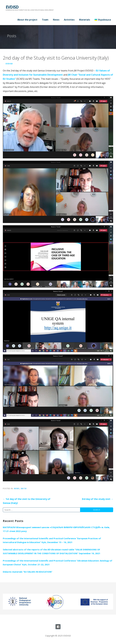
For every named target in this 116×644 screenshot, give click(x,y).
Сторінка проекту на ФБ (58, 627)
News (56, 20)
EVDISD (12, 7)
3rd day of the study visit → (97, 499)
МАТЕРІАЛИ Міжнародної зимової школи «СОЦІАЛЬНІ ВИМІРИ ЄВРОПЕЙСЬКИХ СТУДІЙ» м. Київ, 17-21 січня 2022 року (56, 529)
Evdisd (9, 64)
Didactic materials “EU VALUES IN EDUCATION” (28, 572)
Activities (69, 20)
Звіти (24, 488)
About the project (27, 20)
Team (45, 20)
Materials (85, 20)
